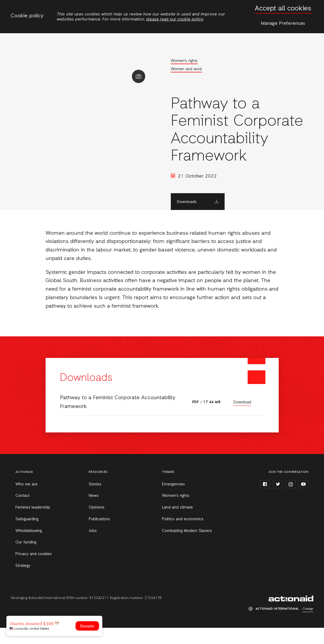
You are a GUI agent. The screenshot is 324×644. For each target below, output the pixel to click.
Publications (99, 535)
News (94, 512)
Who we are (27, 501)
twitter (278, 501)
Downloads (201, 218)
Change (308, 625)
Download (242, 419)
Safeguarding (27, 535)
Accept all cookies (283, 9)
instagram (291, 501)
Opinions (97, 524)
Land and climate (177, 524)
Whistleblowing (29, 547)
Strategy (23, 582)
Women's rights (198, 61)
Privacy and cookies (34, 570)
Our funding (26, 559)
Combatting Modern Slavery (187, 547)
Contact (23, 512)
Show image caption (150, 80)
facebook (265, 501)
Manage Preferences (283, 23)
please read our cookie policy (175, 19)
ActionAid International (291, 615)
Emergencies (173, 501)
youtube (303, 501)
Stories (95, 501)
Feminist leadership (33, 524)
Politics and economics (183, 535)
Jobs (93, 547)
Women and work (201, 69)
